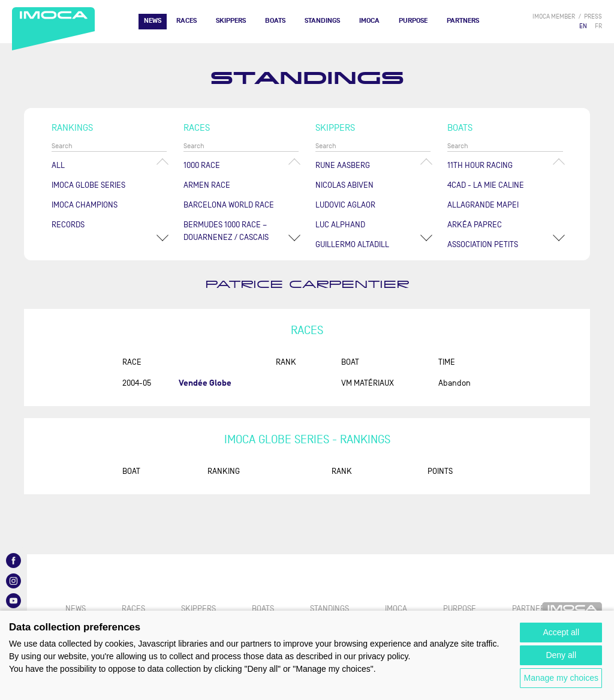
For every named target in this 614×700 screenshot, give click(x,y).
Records (68, 225)
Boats (275, 21)
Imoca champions (85, 205)
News (153, 21)
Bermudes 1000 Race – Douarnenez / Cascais (226, 231)
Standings (322, 21)
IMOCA (369, 21)
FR (598, 26)
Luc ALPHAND (340, 225)
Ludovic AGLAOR (345, 205)
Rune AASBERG (343, 165)
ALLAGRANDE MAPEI (483, 205)
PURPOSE (413, 21)
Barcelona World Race (229, 205)
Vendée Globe (205, 383)
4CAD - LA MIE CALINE (486, 185)
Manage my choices (561, 678)
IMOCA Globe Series (88, 185)
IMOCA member (554, 16)
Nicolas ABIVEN (344, 185)
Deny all (561, 655)
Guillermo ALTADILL (352, 244)
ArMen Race (207, 185)
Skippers (231, 21)
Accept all (561, 632)
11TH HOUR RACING (480, 165)
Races (186, 21)
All (58, 165)
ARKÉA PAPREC (475, 225)
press (593, 16)
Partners (463, 21)
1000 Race (202, 165)
